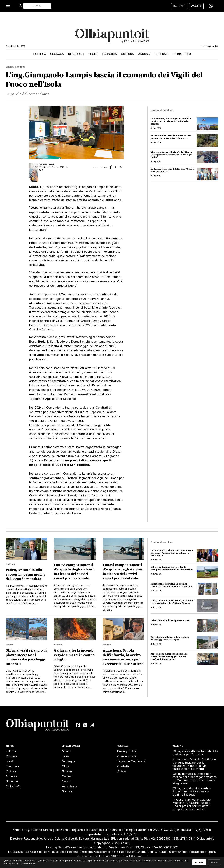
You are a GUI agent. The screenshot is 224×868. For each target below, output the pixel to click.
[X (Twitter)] (85, 725)
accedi (196, 6)
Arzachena (69, 787)
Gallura (67, 792)
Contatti (123, 766)
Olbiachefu (182, 54)
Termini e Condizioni (131, 761)
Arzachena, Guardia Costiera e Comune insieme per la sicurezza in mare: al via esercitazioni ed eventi (194, 764)
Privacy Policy (127, 751)
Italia (65, 756)
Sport (93, 54)
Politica (40, 54)
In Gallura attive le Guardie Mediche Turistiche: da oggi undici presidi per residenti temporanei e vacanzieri (192, 804)
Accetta (199, 862)
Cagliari (67, 776)
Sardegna (69, 761)
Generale (162, 54)
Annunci (144, 54)
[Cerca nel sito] (37, 6)
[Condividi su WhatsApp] (211, 6)
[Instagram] (92, 725)
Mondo (67, 751)
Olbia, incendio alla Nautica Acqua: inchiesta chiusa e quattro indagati (192, 792)
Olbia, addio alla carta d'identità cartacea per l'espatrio (195, 753)
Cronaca (57, 54)
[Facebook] (78, 725)
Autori (122, 772)
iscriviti (179, 6)
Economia (110, 54)
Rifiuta (214, 862)
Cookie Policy (127, 756)
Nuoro (66, 782)
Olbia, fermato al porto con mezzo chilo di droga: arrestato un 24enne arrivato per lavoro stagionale (195, 779)
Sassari (67, 772)
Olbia (66, 766)
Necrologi (76, 54)
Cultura (127, 54)
